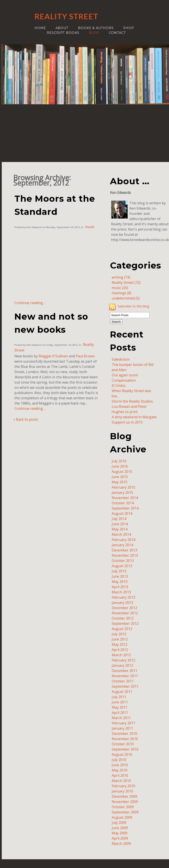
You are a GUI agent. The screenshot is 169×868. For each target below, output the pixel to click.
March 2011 (121, 718)
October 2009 (123, 807)
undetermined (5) (126, 298)
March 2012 (121, 655)
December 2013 (124, 550)
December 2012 (124, 608)
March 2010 (121, 781)
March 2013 (121, 592)
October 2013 (123, 561)
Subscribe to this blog (133, 306)
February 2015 (123, 487)
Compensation (124, 380)
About (62, 28)
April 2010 (120, 775)
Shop (129, 28)
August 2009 (122, 817)
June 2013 (120, 576)
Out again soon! (125, 375)
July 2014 (119, 519)
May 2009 (120, 833)
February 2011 (123, 723)
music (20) (120, 288)
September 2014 (125, 508)
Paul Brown (85, 356)
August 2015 (122, 472)
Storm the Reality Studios (132, 401)
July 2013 (119, 571)
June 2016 (120, 466)
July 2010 (119, 760)
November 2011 (125, 676)
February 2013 (123, 597)
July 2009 (119, 823)
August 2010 (122, 754)
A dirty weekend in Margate (134, 417)
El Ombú (119, 386)
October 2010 (123, 744)
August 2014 (122, 513)
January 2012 (122, 665)
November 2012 (125, 613)
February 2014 (123, 540)
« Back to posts (26, 419)
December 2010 (124, 734)
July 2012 (119, 634)
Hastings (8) (122, 293)
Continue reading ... (30, 303)
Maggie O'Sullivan (53, 356)
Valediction (121, 359)
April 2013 (120, 587)
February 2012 (123, 660)
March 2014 (121, 534)
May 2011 (120, 707)
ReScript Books (63, 33)
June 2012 (120, 639)
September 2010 (125, 749)
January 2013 (122, 603)
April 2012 (120, 650)
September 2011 (125, 686)
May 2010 (120, 770)
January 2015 (122, 493)
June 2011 (120, 702)
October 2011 (123, 681)
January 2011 (122, 728)
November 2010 (125, 739)
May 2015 (120, 482)
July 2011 (119, 697)
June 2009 (120, 828)
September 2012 (125, 623)
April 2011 (120, 713)
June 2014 (120, 524)
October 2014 (123, 503)
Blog (94, 33)
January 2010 (122, 791)
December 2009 (124, 796)
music (90, 227)
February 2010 (123, 786)
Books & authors (96, 28)
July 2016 (119, 461)
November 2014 (125, 498)
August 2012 (122, 629)
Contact (117, 33)
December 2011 (124, 671)
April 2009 (120, 838)
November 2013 (125, 555)
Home (40, 28)
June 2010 (120, 765)
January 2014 (122, 545)
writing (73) (121, 277)
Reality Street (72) (126, 282)
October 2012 (123, 618)
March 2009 (121, 844)
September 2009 (125, 812)
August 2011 (122, 692)
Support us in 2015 (127, 422)
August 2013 (122, 566)
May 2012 (120, 644)
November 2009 (125, 802)
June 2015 (120, 477)
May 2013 (120, 582)
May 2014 (120, 529)
